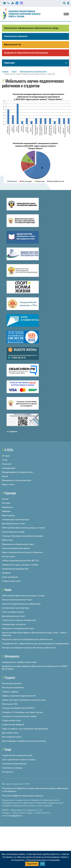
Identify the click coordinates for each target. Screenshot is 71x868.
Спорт (8, 750)
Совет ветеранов (10, 578)
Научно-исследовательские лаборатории (21, 604)
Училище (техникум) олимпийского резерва (23, 537)
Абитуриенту (12, 657)
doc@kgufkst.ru (15, 816)
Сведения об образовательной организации (26, 53)
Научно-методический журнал (16, 549)
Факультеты (7, 508)
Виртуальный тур (12, 45)
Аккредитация (9, 469)
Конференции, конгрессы (14, 625)
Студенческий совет (12, 582)
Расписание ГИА (10, 705)
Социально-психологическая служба (19, 717)
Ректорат (6, 504)
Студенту (10, 678)
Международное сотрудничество (17, 473)
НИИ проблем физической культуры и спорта (23, 528)
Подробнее (32, 864)
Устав (5, 460)
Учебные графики (10, 692)
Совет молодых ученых (13, 613)
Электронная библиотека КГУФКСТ (18, 709)
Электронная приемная (16, 36)
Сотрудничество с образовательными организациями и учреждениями (35, 644)
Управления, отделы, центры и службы (20, 565)
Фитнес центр (8, 557)
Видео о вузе (8, 485)
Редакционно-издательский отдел (18, 545)
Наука (8, 590)
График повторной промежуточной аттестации (24, 700)
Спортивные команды (12, 768)
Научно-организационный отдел (17, 600)
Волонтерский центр (12, 737)
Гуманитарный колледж (13, 532)
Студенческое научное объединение (19, 621)
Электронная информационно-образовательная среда (31, 28)
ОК (42, 864)
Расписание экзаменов (13, 688)
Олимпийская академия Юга (15, 569)
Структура (10, 493)
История (6, 456)
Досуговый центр (10, 733)
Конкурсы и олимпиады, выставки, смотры (22, 713)
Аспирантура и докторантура (15, 520)
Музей (5, 477)
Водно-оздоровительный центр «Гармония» (22, 553)
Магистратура (8, 516)
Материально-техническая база (17, 481)
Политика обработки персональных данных (23, 796)
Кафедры (6, 512)
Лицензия (7, 465)
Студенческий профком (13, 725)
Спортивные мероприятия (14, 764)
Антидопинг (8, 772)
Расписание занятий (12, 684)
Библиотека (7, 541)
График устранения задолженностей (19, 696)
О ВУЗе (9, 450)
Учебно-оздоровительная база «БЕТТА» (20, 561)
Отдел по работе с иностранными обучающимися (25, 729)
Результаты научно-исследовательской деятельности (27, 640)
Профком (6, 574)
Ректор (5, 500)
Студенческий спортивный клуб (17, 756)
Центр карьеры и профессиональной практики (24, 742)
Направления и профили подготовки (19, 663)
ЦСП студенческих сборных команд (19, 760)
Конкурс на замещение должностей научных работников (29, 648)
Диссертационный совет (14, 524)
